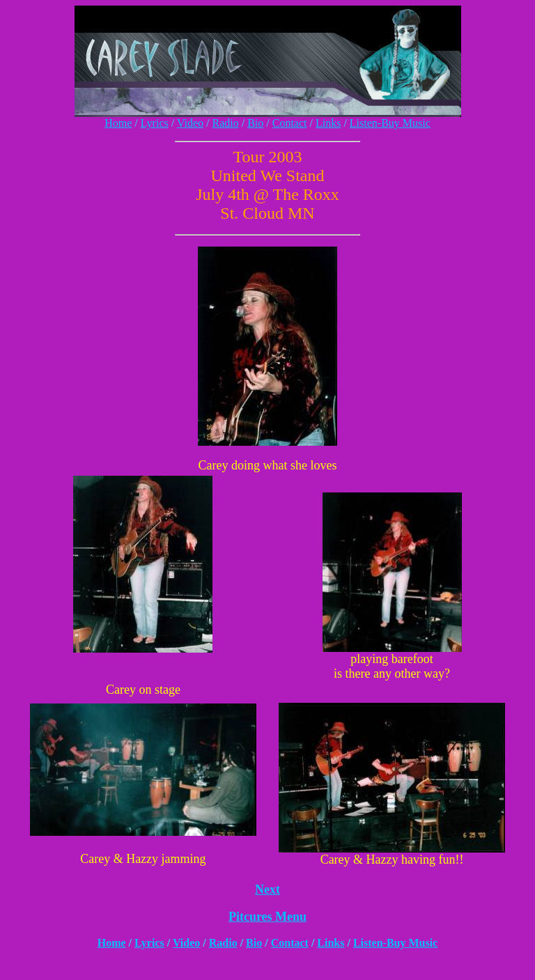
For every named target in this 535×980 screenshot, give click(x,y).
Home (118, 123)
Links (328, 123)
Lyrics (155, 123)
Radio (225, 123)
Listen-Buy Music (390, 123)
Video (190, 123)
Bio (255, 123)
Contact (290, 123)
